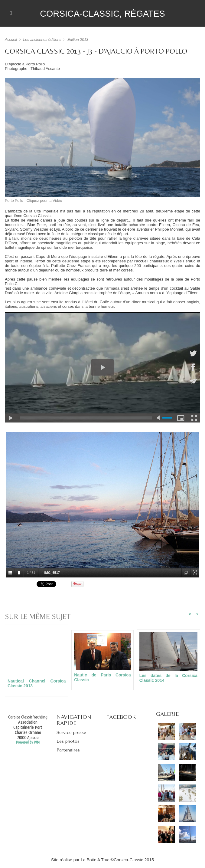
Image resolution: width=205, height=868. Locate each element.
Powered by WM (28, 742)
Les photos (68, 742)
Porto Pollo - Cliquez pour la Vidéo (33, 201)
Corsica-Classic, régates (102, 13)
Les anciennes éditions (41, 40)
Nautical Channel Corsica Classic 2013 (37, 683)
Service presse (72, 733)
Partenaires (69, 751)
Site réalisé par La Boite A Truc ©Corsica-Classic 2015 (102, 860)
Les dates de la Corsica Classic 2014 (168, 678)
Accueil (11, 40)
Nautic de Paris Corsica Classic (102, 677)
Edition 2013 (76, 40)
